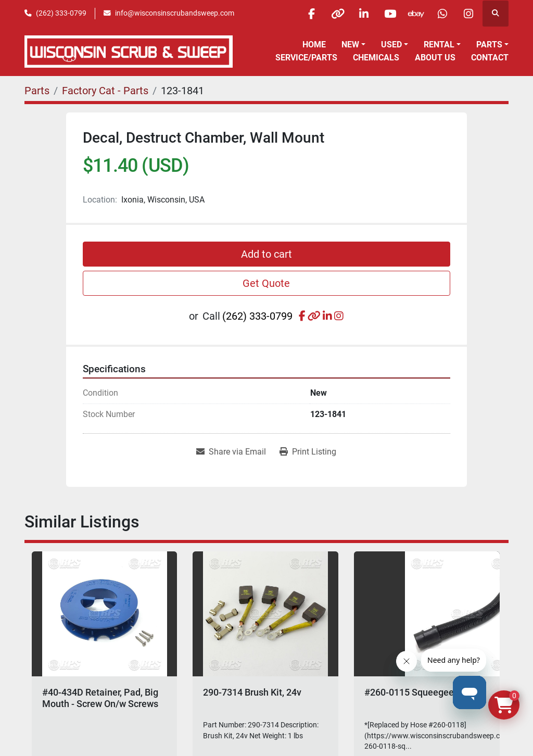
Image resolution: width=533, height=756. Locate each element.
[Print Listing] (308, 452)
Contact (490, 58)
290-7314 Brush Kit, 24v (252, 692)
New (350, 45)
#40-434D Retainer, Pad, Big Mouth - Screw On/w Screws (100, 698)
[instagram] (468, 14)
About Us (435, 58)
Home (314, 45)
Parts (489, 45)
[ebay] (415, 14)
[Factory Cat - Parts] (105, 91)
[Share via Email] (231, 452)
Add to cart (266, 254)
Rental (439, 45)
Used (391, 45)
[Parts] (37, 91)
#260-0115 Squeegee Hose (421, 692)
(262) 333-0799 (61, 13)
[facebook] (309, 14)
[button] (353, 45)
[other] (336, 14)
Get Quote (266, 283)
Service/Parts (306, 58)
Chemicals (376, 58)
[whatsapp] (442, 14)
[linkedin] (362, 14)
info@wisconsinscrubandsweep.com (175, 13)
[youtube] (389, 14)
